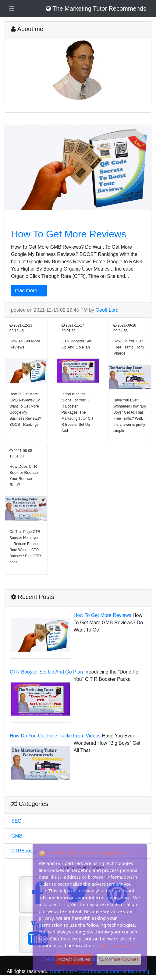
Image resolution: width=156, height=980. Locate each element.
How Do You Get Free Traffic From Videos (128, 347)
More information (118, 945)
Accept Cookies (74, 959)
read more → (29, 290)
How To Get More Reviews (69, 234)
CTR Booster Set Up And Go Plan (76, 344)
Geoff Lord (107, 310)
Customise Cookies (119, 959)
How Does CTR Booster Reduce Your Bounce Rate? (24, 476)
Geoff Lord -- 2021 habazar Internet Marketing (100, 971)
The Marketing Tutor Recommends (96, 9)
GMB (17, 836)
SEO (16, 821)
